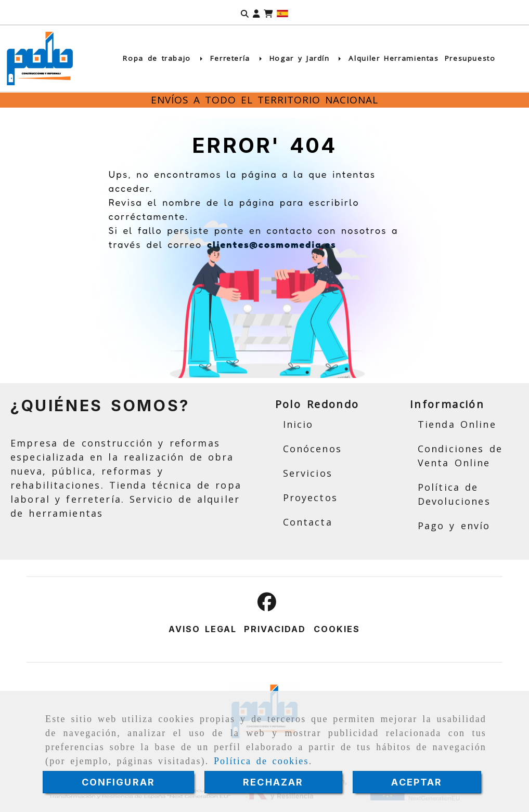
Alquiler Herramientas (393, 58)
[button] (256, 13)
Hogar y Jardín (306, 58)
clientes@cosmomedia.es (272, 244)
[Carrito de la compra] (268, 13)
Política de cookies (261, 761)
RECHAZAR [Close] (273, 782)
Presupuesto (470, 58)
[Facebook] (267, 605)
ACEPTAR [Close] (417, 782)
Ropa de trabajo (163, 58)
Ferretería (237, 58)
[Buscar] (245, 13)
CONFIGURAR (119, 782)
